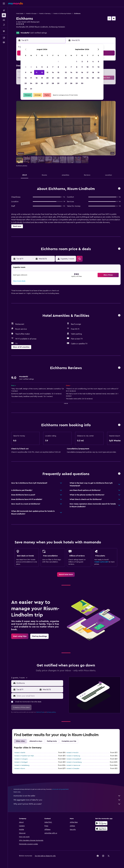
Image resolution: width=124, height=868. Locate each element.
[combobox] (39, 683)
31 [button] (31, 89)
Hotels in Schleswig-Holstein (62, 14)
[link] (66, 575)
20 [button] (47, 78)
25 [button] (36, 83)
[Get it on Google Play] (101, 823)
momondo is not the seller (67, 796)
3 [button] (31, 67)
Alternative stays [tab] (36, 741)
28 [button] (53, 83)
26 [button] (42, 83)
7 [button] (53, 67)
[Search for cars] (4, 20)
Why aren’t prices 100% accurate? (67, 804)
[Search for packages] (4, 25)
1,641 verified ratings (38, 33)
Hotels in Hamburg (73, 756)
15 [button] (58, 72)
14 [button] (53, 72)
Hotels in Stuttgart (21, 762)
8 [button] (58, 67)
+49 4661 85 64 (22, 30)
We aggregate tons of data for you (67, 800)
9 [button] (26, 72)
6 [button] (47, 67)
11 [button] (36, 72)
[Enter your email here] (39, 696)
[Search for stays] (4, 15)
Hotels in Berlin (20, 753)
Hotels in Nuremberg (74, 762)
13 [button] (47, 72)
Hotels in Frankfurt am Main (24, 756)
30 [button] (26, 89)
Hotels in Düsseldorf (74, 759)
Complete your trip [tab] (69, 741)
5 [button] (42, 67)
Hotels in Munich (72, 753)
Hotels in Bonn (20, 769)
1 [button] (58, 62)
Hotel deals (20, 14)
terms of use (40, 712)
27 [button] (47, 83)
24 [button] (31, 83)
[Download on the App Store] (101, 829)
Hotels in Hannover (73, 765)
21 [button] (53, 78)
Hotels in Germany (45, 14)
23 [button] (26, 83)
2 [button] (26, 67)
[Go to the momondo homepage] (16, 3)
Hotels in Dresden (73, 769)
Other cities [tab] (20, 741)
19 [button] (42, 78)
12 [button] (42, 72)
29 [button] (58, 83)
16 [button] (26, 78)
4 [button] (37, 67)
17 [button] (31, 78)
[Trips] (4, 31)
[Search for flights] (4, 10)
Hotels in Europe (31, 14)
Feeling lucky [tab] (52, 741)
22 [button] (58, 78)
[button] (4, 4)
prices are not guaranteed (60, 789)
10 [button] (31, 72)
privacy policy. (52, 712)
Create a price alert (101, 562)
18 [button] (37, 78)
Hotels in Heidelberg (22, 765)
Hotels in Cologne (21, 759)
